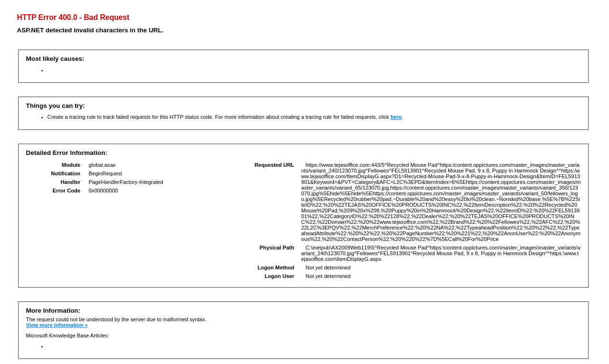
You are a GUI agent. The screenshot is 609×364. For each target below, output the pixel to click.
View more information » (57, 325)
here (396, 117)
